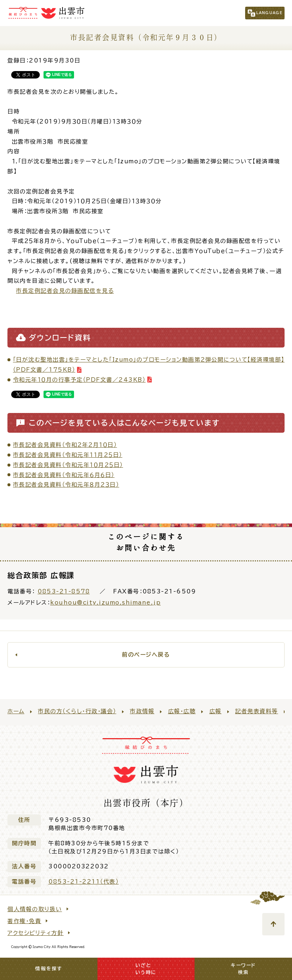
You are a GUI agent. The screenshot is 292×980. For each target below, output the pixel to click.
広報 (216, 711)
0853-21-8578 (64, 591)
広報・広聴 (182, 711)
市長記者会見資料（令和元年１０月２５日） (68, 465)
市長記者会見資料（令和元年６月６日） (64, 475)
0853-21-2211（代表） (84, 882)
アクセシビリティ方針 (36, 933)
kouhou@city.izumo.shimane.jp (105, 603)
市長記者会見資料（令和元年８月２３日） (66, 485)
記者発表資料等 (257, 711)
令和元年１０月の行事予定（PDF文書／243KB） (79, 380)
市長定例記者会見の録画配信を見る (65, 291)
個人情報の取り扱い (35, 909)
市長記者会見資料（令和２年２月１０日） (65, 445)
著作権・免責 (24, 921)
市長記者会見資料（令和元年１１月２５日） (68, 455)
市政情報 (142, 711)
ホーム (16, 711)
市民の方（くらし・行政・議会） (77, 711)
